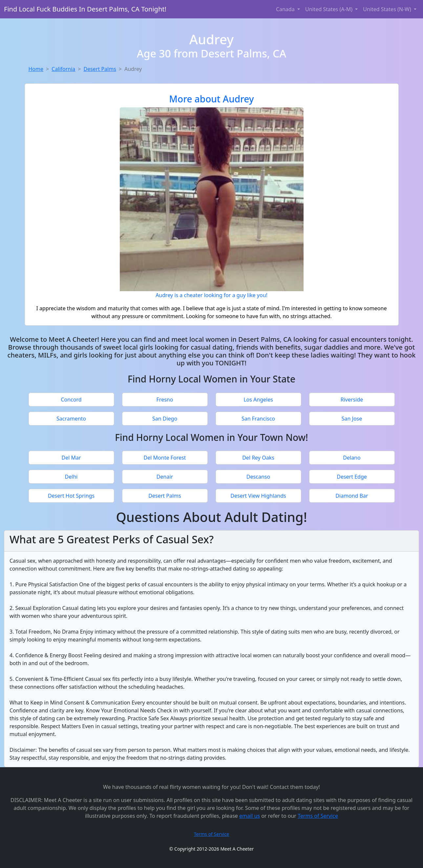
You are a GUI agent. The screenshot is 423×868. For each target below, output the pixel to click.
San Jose (352, 419)
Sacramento (71, 419)
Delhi (71, 477)
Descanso (258, 477)
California (63, 69)
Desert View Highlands (258, 496)
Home (36, 69)
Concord (71, 400)
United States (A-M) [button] (329, 9)
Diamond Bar (352, 496)
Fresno (165, 400)
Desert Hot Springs (71, 496)
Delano (352, 458)
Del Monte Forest (165, 458)
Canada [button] (286, 9)
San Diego (165, 419)
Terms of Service (318, 816)
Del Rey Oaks (258, 458)
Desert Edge (352, 477)
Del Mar (71, 458)
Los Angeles (258, 400)
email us (250, 816)
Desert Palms (100, 69)
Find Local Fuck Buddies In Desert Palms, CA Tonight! (85, 9)
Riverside (352, 400)
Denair (165, 477)
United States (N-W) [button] (388, 9)
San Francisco (258, 419)
